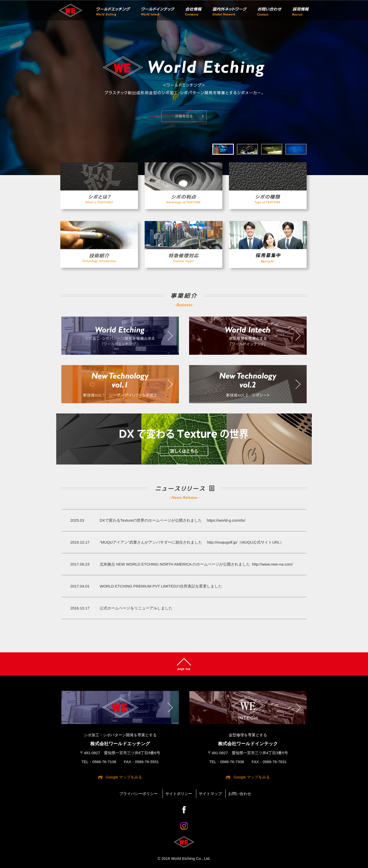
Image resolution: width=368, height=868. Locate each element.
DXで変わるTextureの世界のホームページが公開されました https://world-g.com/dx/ (172, 520)
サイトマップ (210, 794)
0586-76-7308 (232, 762)
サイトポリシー (179, 794)
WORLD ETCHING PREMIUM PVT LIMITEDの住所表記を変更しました (161, 586)
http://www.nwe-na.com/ (272, 564)
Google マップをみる (124, 777)
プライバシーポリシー (139, 794)
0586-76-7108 (104, 762)
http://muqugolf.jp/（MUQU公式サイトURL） (243, 542)
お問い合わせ (240, 794)
